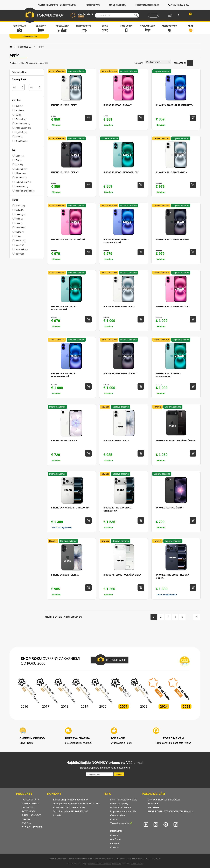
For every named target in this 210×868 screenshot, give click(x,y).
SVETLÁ (27, 823)
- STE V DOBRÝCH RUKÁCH (171, 811)
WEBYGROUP (137, 864)
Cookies (114, 820)
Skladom (56, 125)
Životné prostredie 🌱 (121, 823)
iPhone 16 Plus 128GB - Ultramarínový (116, 241)
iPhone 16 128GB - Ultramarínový (174, 105)
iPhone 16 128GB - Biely (64, 105)
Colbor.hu (115, 847)
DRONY (26, 820)
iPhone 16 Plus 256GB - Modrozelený (168, 375)
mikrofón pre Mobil (25, 191)
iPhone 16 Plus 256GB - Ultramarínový (64, 375)
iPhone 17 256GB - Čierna (65, 575)
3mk (19, 106)
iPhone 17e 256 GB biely (64, 441)
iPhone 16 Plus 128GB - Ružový (68, 239)
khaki (19, 223)
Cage (20, 156)
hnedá (20, 245)
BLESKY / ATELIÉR (32, 827)
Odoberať (119, 774)
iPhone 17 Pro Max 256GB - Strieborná (118, 509)
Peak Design (23, 128)
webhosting (117, 864)
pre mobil (21, 178)
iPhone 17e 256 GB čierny (170, 508)
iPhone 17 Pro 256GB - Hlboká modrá (172, 576)
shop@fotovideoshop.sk (75, 800)
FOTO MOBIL (29, 811)
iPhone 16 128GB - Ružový (118, 105)
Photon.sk (115, 843)
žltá (18, 236)
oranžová (22, 249)
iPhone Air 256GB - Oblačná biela (122, 575)
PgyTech (21, 132)
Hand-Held (22, 186)
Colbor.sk (115, 835)
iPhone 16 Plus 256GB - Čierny (120, 374)
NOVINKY (153, 804)
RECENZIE (154, 808)
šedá (19, 219)
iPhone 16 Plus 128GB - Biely (171, 172)
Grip (19, 160)
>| (197, 617)
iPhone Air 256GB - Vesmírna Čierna (176, 441)
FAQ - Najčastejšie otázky (124, 800)
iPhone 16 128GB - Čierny (65, 172)
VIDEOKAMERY (30, 804)
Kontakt (57, 815)
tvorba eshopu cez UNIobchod (100, 864)
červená (20, 228)
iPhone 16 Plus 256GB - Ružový (173, 306)
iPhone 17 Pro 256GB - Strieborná (70, 508)
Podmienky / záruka (121, 808)
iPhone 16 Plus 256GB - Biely (119, 306)
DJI (18, 115)
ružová (20, 254)
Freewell (21, 119)
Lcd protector (23, 182)
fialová (20, 232)
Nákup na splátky (119, 804)
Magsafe (21, 169)
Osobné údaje (118, 815)
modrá (20, 241)
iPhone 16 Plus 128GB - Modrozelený (64, 308)
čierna (20, 206)
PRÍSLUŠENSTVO (32, 815)
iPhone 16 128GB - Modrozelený (121, 172)
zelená (20, 214)
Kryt (19, 165)
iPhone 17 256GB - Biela (116, 441)
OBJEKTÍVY (28, 808)
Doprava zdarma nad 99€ (123, 811)
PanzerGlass (23, 124)
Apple (20, 110)
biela (19, 210)
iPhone (20, 173)
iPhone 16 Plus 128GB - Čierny (172, 239)
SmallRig (21, 141)
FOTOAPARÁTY (30, 800)
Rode (19, 137)
